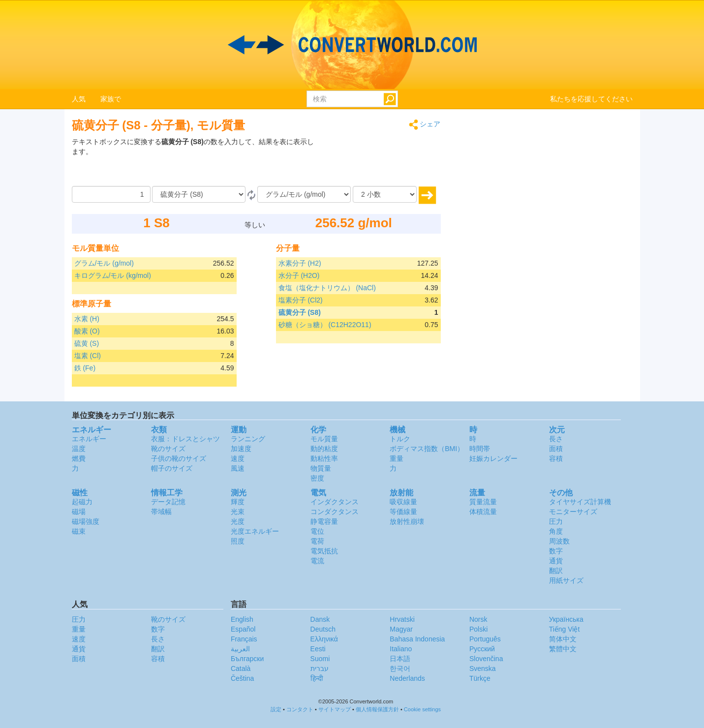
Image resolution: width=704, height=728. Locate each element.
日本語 (400, 659)
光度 (238, 521)
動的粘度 (324, 449)
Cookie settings (422, 709)
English (242, 619)
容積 (556, 458)
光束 (238, 512)
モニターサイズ (573, 512)
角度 (556, 531)
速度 (238, 458)
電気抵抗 (324, 551)
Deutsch (323, 629)
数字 (556, 551)
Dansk (320, 619)
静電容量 (324, 521)
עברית (320, 668)
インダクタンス (335, 502)
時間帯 (480, 449)
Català (241, 668)
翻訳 (556, 571)
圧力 (556, 521)
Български (247, 659)
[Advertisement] (379, 161)
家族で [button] (111, 99)
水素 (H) (87, 319)
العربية (240, 649)
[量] (111, 194)
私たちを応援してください (591, 99)
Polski (478, 629)
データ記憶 (168, 502)
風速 (238, 468)
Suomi (320, 659)
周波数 (559, 541)
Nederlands (407, 678)
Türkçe (480, 678)
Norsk (478, 619)
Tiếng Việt (565, 629)
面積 (556, 449)
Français (244, 639)
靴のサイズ (168, 449)
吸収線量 (403, 502)
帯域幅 (161, 512)
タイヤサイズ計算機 (580, 502)
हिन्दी (317, 678)
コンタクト (300, 709)
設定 (276, 709)
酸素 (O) (87, 331)
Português (485, 639)
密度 (317, 478)
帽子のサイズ (172, 468)
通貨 (556, 561)
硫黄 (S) (87, 343)
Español (243, 629)
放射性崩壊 (407, 521)
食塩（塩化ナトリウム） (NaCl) (327, 288)
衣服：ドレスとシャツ (185, 439)
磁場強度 (86, 521)
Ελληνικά (324, 639)
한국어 (400, 668)
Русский (482, 649)
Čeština (242, 678)
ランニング (248, 439)
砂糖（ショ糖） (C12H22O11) (325, 325)
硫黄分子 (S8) (300, 312)
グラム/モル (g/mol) (104, 263)
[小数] (385, 194)
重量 (397, 458)
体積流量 (483, 512)
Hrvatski (402, 619)
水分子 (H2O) (299, 275)
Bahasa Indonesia (417, 639)
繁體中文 (563, 649)
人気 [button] (79, 99)
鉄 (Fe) (85, 368)
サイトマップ (335, 709)
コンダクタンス (335, 512)
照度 (238, 541)
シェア (425, 125)
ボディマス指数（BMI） (427, 449)
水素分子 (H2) (300, 263)
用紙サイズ (566, 580)
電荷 (317, 541)
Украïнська (566, 619)
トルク (400, 439)
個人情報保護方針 (377, 709)
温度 (79, 449)
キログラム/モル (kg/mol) (113, 275)
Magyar (401, 629)
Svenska (483, 668)
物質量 (321, 468)
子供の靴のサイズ (179, 458)
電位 (317, 531)
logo (352, 45)
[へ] (304, 194)
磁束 (79, 531)
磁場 (79, 512)
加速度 (241, 449)
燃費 (79, 458)
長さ (556, 439)
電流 (317, 561)
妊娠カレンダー (493, 458)
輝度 (238, 502)
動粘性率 (324, 458)
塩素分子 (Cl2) (301, 300)
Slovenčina (486, 659)
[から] (199, 194)
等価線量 (403, 512)
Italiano (401, 649)
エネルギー (89, 439)
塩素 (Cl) (88, 356)
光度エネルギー (255, 531)
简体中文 (563, 639)
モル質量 (324, 439)
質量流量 (483, 502)
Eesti (318, 649)
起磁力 (82, 502)
